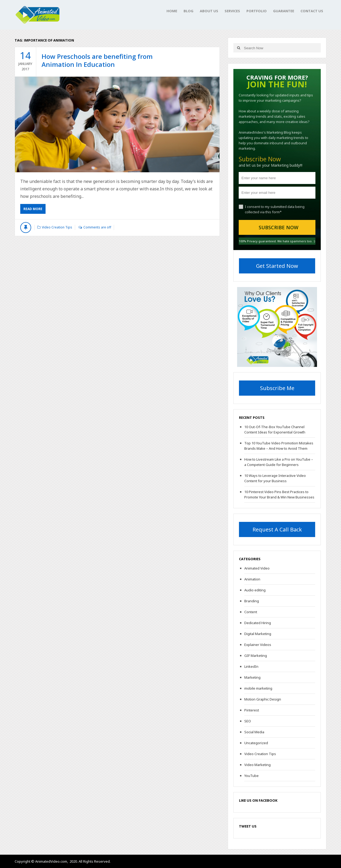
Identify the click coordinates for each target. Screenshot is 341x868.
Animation (252, 579)
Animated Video (257, 568)
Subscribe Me (277, 388)
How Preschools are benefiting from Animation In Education (97, 60)
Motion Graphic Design (263, 699)
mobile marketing (258, 688)
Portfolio (257, 11)
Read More (33, 209)
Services (232, 11)
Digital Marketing (258, 634)
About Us (209, 11)
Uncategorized (256, 743)
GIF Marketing (256, 656)
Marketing (252, 677)
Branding (252, 601)
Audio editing (255, 590)
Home (172, 11)
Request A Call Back (277, 529)
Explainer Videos (258, 645)
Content (251, 612)
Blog (188, 11)
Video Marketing (257, 765)
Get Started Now (277, 266)
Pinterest (252, 710)
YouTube (251, 776)
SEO (248, 721)
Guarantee (284, 11)
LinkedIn (251, 666)
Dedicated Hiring (258, 623)
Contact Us (312, 11)
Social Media (254, 732)
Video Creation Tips (57, 227)
